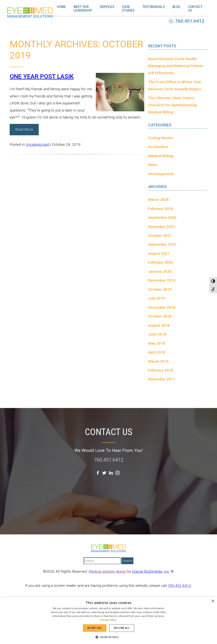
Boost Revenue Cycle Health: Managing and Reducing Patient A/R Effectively (175, 66)
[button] (108, 637)
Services (109, 7)
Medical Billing (161, 156)
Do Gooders (158, 147)
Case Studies (131, 9)
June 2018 (157, 334)
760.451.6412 (109, 460)
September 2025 (162, 218)
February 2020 (160, 262)
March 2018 (158, 361)
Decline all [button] (122, 628)
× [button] (213, 601)
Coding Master (161, 138)
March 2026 (158, 200)
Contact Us (198, 9)
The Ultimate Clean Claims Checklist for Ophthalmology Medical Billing (173, 105)
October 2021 (160, 236)
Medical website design (107, 571)
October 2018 (160, 316)
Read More (24, 129)
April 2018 (157, 352)
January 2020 (160, 271)
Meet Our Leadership (85, 9)
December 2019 (162, 280)
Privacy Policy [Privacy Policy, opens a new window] (108, 620)
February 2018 (160, 370)
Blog (179, 7)
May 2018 (157, 343)
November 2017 (162, 379)
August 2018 (159, 325)
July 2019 (156, 298)
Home (64, 7)
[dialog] (108, 621)
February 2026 (160, 209)
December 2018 (162, 307)
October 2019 (160, 289)
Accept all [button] (95, 628)
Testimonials (156, 7)
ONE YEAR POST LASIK (42, 76)
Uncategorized (37, 144)
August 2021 (159, 253)
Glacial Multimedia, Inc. (151, 571)
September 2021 (162, 244)
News (153, 165)
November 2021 (162, 227)
